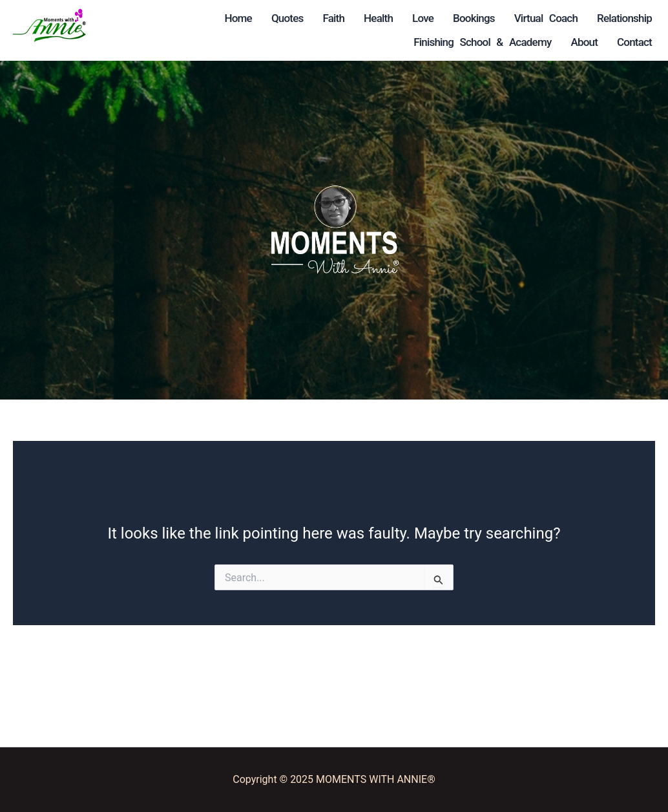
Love (378, 18)
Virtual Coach (186, 42)
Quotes (242, 18)
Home (193, 18)
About (382, 66)
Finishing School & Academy (380, 42)
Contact (432, 66)
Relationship (265, 42)
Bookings (429, 18)
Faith (288, 18)
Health (333, 18)
